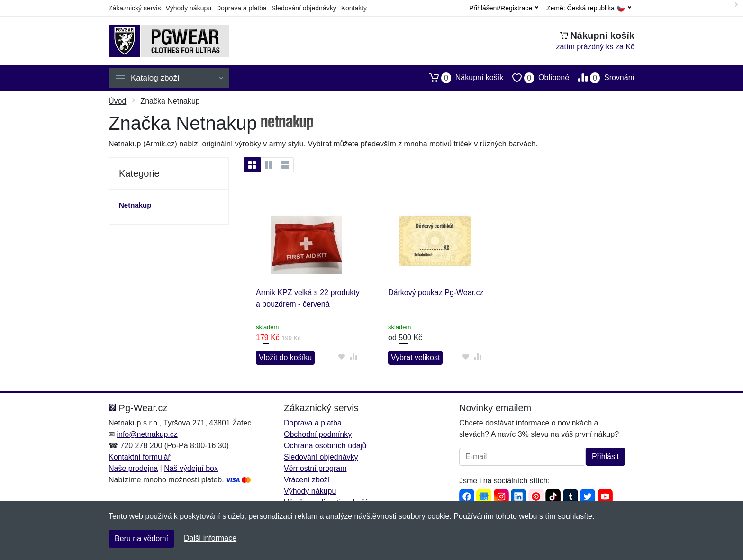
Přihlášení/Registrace (504, 8)
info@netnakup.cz (147, 434)
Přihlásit (605, 456)
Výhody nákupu (188, 8)
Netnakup (135, 205)
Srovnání (602, 78)
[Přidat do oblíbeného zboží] (342, 357)
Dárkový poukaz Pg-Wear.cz (436, 293)
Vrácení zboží (307, 480)
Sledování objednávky (304, 8)
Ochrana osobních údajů (325, 446)
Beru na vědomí (141, 538)
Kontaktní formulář (140, 457)
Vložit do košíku (285, 357)
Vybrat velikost (415, 357)
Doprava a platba (241, 8)
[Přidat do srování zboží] (354, 357)
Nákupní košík (462, 78)
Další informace (210, 538)
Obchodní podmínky (318, 434)
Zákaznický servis (135, 8)
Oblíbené (536, 78)
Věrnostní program (315, 468)
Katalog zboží (170, 78)
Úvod (117, 101)
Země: (589, 8)
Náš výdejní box (191, 468)
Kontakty (354, 8)
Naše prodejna (133, 468)
